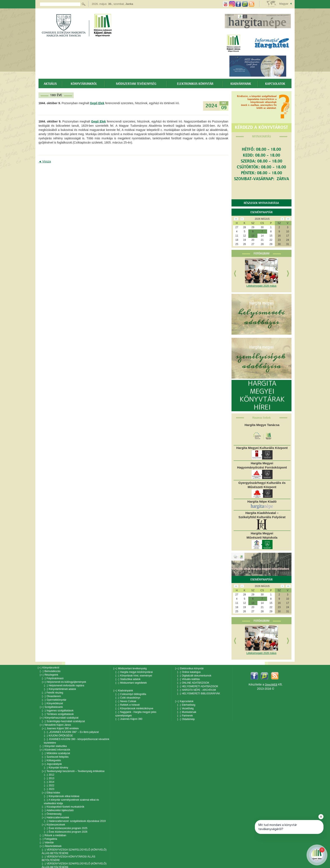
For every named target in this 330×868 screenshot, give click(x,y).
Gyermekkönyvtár (54, 698)
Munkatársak (187, 710)
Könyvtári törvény (56, 762)
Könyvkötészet (52, 701)
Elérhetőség (186, 703)
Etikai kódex (51, 785)
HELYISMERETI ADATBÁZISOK (198, 685)
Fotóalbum (261, 254)
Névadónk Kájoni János (55, 721)
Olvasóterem (51, 694)
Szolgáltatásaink (51, 705)
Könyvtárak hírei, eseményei (134, 675)
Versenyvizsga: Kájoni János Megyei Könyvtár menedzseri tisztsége (70, 861)
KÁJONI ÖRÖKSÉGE (58, 732)
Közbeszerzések (53, 816)
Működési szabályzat (56, 748)
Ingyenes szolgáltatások (58, 708)
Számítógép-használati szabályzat (63, 718)
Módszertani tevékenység (136, 84)
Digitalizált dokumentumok (194, 675)
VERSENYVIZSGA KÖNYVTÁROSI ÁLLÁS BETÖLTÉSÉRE (69, 848)
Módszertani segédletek (131, 682)
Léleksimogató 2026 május (261, 286)
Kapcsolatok (275, 84)
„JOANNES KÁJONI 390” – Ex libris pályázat (71, 728)
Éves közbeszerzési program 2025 (66, 819)
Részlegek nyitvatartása (261, 203)
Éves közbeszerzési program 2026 (66, 822)
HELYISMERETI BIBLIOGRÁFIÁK (199, 692)
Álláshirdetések (51, 836)
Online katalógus (189, 672)
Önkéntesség (52, 806)
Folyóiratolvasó (53, 678)
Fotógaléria (48, 829)
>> (288, 219)
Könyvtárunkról (84, 84)
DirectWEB (271, 685)
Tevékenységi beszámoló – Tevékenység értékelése (73, 765)
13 (253, 236)
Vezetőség (185, 706)
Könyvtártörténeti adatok (60, 688)
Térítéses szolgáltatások (58, 711)
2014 (49, 775)
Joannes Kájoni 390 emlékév (60, 725)
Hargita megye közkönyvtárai (134, 672)
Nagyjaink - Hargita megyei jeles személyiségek (136, 711)
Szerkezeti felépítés (55, 752)
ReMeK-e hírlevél (128, 703)
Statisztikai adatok (128, 678)
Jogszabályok (52, 758)
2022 (49, 779)
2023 (49, 782)
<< (236, 219)
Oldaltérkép (186, 716)
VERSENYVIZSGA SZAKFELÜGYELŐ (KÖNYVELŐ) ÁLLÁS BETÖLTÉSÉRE (74, 841)
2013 (49, 772)
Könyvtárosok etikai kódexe (62, 789)
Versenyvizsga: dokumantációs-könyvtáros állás (71, 866)
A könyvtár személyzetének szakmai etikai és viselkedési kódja (71, 794)
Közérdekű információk (55, 745)
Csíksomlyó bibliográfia (131, 693)
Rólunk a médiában (53, 826)
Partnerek (185, 713)
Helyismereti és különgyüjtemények (64, 681)
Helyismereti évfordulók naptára (64, 684)
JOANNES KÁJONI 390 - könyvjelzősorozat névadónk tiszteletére (77, 737)
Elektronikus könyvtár (195, 84)
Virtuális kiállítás (188, 678)
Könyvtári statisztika (53, 742)
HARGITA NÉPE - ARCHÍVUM (196, 689)
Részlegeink (49, 674)
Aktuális (50, 84)
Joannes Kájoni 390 (129, 716)
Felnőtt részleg (52, 691)
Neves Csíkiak (126, 700)
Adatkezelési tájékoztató (58, 802)
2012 (49, 769)
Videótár (47, 833)
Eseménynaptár (261, 212)
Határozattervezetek (55, 809)
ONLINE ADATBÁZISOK (193, 682)
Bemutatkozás (50, 671)
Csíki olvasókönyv (128, 696)
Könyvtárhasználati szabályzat (59, 715)
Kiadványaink (241, 84)
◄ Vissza (45, 161)
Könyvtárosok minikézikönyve (134, 706)
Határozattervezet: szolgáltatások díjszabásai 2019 (75, 812)
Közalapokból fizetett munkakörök (63, 799)
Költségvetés (51, 755)
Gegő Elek (97, 103)
